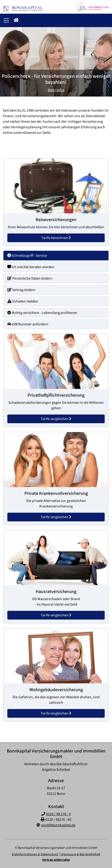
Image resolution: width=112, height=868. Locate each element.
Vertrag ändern (24, 290)
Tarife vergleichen (56, 416)
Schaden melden (26, 301)
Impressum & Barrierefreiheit (80, 854)
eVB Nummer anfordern (30, 321)
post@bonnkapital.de (58, 825)
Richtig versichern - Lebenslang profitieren (44, 311)
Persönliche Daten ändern (32, 279)
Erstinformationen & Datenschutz (35, 854)
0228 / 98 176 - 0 (58, 814)
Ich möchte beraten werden (33, 269)
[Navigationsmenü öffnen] (6, 20)
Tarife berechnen (56, 235)
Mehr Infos (56, 90)
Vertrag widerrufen (56, 860)
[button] (16, 20)
